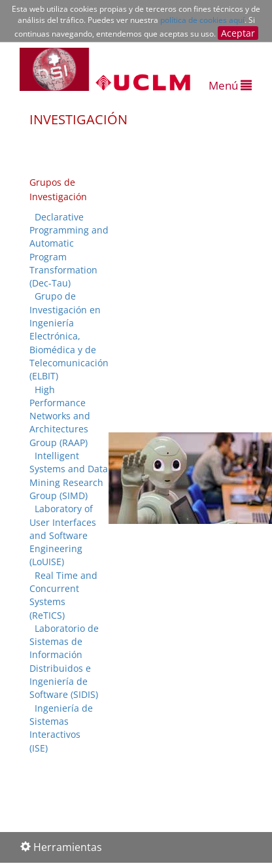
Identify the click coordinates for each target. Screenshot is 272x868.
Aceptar (238, 33)
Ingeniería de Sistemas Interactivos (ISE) (61, 728)
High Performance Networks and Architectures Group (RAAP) (60, 416)
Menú (230, 85)
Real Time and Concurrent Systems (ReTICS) (63, 595)
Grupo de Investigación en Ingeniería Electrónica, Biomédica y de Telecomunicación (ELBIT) (69, 336)
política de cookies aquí (202, 20)
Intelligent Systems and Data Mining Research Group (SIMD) (69, 476)
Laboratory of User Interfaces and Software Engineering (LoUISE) (63, 535)
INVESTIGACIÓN (78, 119)
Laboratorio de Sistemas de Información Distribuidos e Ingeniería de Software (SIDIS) (64, 661)
